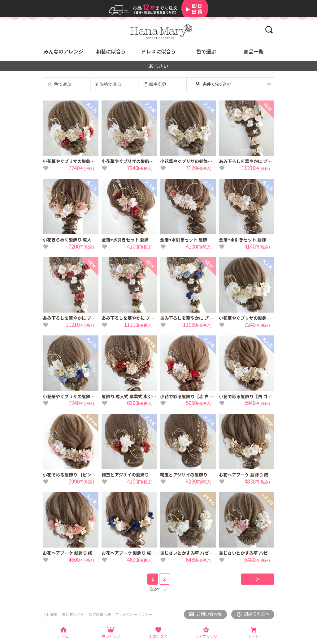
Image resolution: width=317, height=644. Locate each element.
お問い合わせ (209, 614)
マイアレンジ (206, 636)
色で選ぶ (206, 51)
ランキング (111, 636)
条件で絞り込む (213, 84)
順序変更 (158, 84)
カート (254, 636)
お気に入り (158, 636)
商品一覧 (254, 51)
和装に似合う (111, 51)
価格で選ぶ (110, 84)
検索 (269, 30)
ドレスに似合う (158, 51)
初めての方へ (257, 614)
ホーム (63, 636)
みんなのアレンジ (63, 51)
